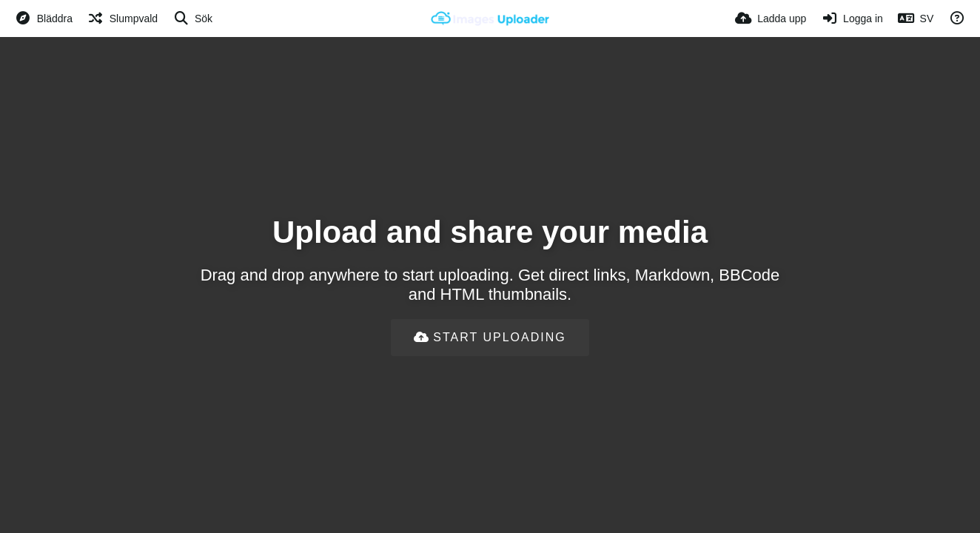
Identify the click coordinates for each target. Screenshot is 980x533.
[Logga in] (852, 19)
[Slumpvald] (123, 19)
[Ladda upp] (771, 19)
